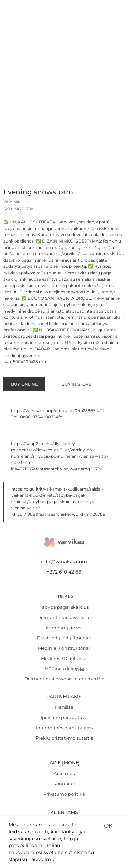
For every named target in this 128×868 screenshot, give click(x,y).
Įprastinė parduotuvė (64, 560)
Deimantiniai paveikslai (64, 460)
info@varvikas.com (64, 404)
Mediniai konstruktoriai (64, 491)
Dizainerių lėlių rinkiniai (64, 481)
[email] (64, 746)
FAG (64, 700)
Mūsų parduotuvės (64, 667)
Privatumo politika (64, 637)
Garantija (64, 689)
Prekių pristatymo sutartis (64, 581)
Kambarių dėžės (64, 470)
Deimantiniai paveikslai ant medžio (64, 522)
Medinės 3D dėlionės (64, 501)
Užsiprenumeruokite (64, 786)
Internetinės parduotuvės (64, 570)
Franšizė (64, 550)
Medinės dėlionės (64, 511)
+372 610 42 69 (64, 415)
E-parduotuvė (64, 678)
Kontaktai (64, 626)
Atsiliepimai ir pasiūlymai (64, 711)
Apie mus (64, 616)
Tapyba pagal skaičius (64, 450)
